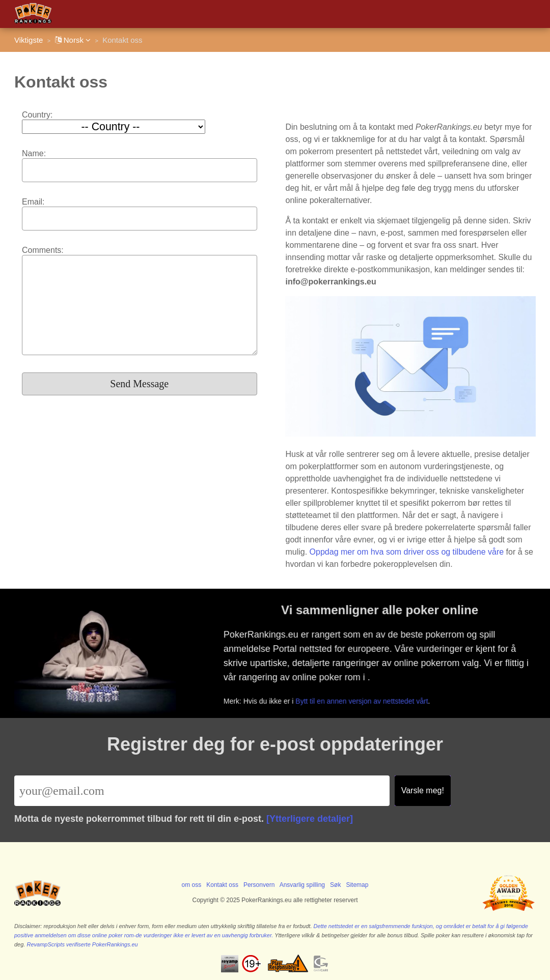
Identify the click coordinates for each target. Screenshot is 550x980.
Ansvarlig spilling (302, 885)
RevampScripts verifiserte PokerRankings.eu (82, 944)
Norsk (73, 40)
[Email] (202, 791)
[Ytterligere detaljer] (310, 819)
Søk (335, 885)
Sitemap (357, 885)
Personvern (259, 885)
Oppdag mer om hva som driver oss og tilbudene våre (407, 552)
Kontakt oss (222, 885)
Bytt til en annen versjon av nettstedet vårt (364, 700)
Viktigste (29, 40)
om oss (192, 885)
